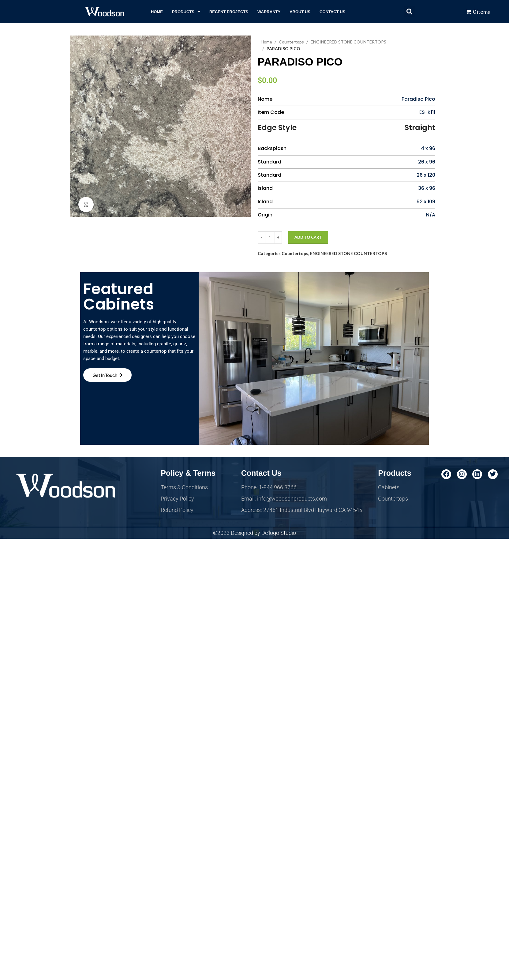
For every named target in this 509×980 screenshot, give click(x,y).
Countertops (292, 42)
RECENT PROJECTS (229, 12)
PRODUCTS (186, 12)
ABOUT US (300, 12)
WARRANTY (269, 12)
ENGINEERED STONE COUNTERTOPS (348, 253)
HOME (157, 12)
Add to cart (308, 237)
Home (267, 42)
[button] (186, 12)
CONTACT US (332, 12)
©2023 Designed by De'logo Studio (254, 533)
